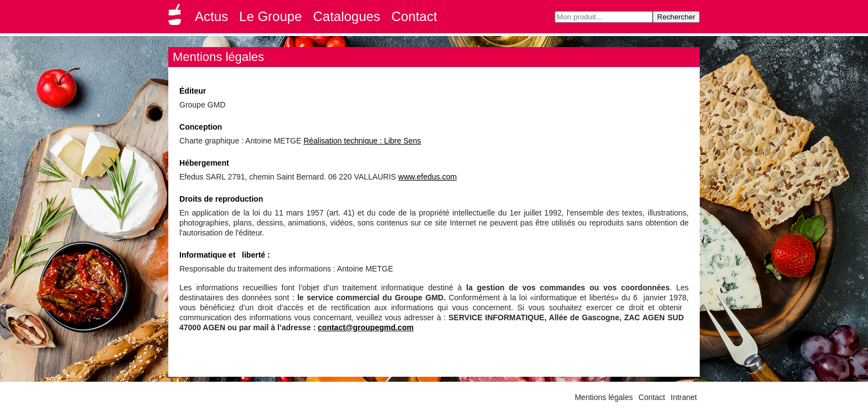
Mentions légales (604, 397)
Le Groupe (270, 16)
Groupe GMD (177, 18)
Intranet (684, 397)
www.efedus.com (427, 177)
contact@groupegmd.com (366, 327)
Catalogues (346, 16)
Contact (414, 16)
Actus (211, 16)
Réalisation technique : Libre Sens (362, 141)
